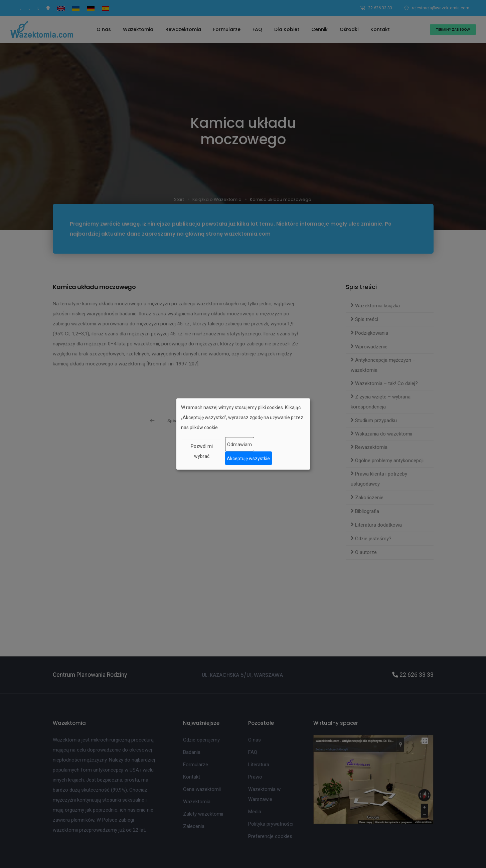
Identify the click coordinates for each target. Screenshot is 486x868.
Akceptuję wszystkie (248, 458)
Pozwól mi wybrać (202, 451)
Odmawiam (239, 444)
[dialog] (243, 434)
